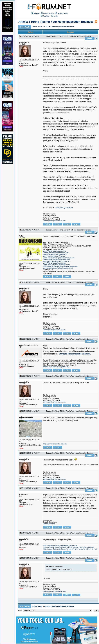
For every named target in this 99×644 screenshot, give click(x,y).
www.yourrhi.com (49, 524)
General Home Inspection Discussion (59, 27)
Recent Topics (48, 13)
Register (45, 16)
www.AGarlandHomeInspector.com (55, 254)
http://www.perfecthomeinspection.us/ (56, 367)
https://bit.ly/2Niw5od (64, 208)
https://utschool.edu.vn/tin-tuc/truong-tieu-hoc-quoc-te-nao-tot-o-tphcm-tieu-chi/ (70, 549)
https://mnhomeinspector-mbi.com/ (55, 444)
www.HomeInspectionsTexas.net (54, 256)
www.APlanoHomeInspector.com (54, 251)
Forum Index (37, 27)
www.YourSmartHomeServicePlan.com (56, 261)
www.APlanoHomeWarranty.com (54, 263)
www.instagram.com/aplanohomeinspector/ (58, 268)
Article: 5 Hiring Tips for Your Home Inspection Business (56, 22)
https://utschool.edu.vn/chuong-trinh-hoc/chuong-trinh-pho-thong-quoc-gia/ (69, 547)
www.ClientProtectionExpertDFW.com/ (56, 265)
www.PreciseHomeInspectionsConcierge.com (59, 258)
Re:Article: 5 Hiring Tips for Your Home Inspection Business (73, 282)
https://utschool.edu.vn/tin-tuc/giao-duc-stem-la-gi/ (60, 546)
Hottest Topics (63, 13)
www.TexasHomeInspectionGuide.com (56, 260)
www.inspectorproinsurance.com (54, 221)
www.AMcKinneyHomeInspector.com (56, 253)
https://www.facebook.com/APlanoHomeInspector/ (60, 266)
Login (55, 16)
